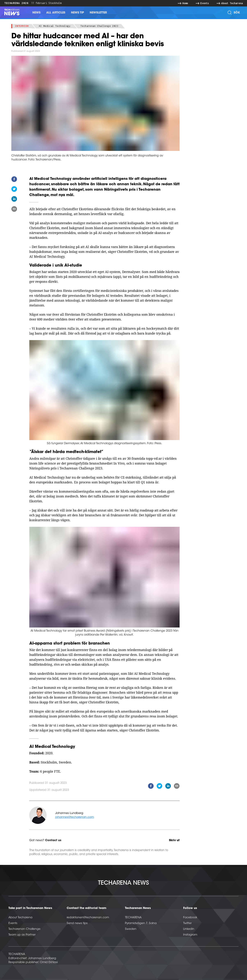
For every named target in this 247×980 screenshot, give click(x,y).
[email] (14, 210)
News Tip (77, 13)
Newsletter (98, 13)
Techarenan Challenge (24, 929)
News (36, 13)
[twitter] (14, 190)
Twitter (187, 923)
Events (13, 923)
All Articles (56, 13)
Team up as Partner (22, 935)
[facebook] (14, 180)
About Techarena (20, 918)
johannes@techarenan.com (75, 817)
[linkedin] (14, 200)
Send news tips (77, 923)
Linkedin (189, 929)
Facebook (190, 918)
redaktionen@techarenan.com (88, 918)
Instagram (190, 935)
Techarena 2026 (16, 3)
